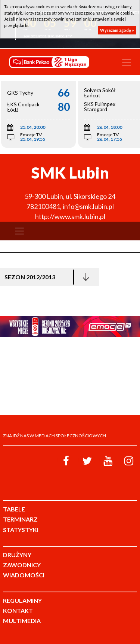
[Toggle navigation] (127, 62)
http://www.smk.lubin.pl (70, 216)
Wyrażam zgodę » (117, 30)
